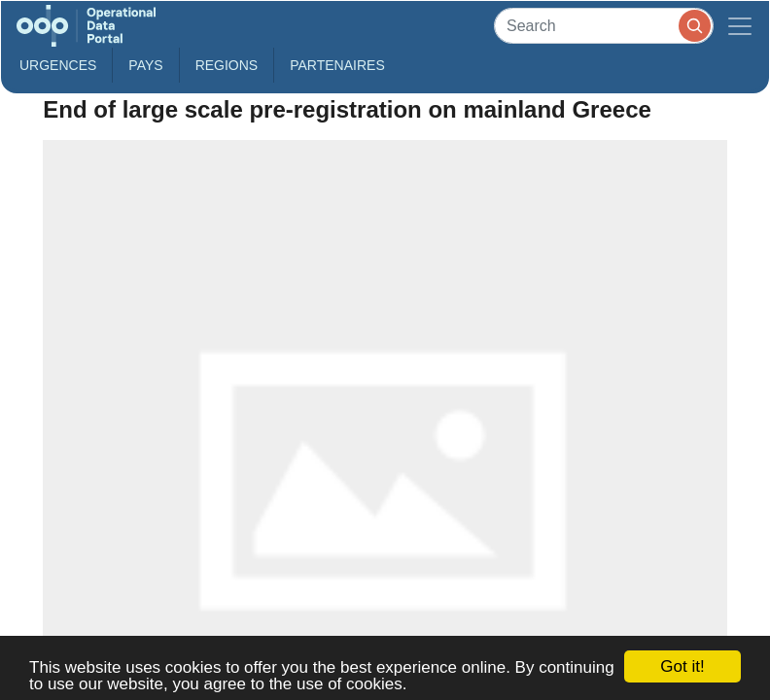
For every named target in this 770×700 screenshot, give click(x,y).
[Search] (604, 26)
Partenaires (337, 65)
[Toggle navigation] (740, 26)
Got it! (682, 666)
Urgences (58, 65)
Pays (145, 65)
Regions (227, 65)
